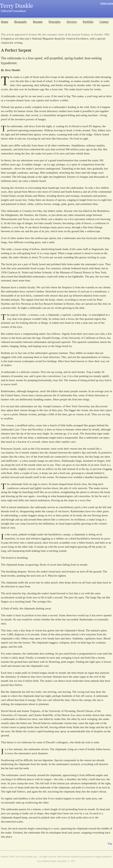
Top (110, 844)
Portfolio (88, 22)
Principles (55, 22)
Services (72, 22)
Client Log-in (107, 3)
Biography (21, 22)
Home (5, 22)
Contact (104, 22)
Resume (38, 22)
